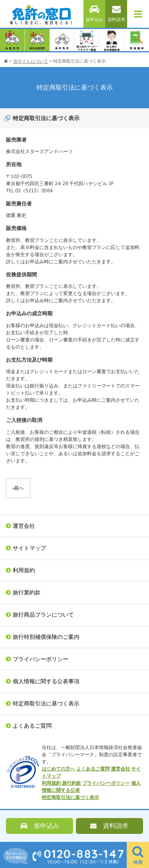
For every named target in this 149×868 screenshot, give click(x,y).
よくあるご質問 (29, 726)
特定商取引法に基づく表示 (43, 704)
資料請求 (116, 14)
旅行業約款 (23, 593)
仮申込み (95, 14)
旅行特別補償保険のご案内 (43, 637)
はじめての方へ (58, 769)
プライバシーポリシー (37, 659)
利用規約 (20, 570)
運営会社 (20, 526)
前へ (18, 488)
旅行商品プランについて (40, 615)
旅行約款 (72, 783)
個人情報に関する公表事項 (43, 681)
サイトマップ (26, 548)
